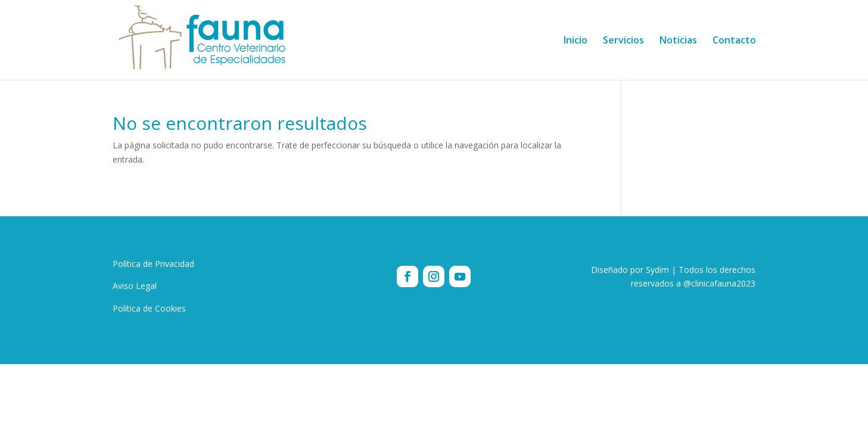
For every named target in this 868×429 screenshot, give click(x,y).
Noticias (678, 41)
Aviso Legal (135, 286)
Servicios (623, 41)
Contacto (734, 41)
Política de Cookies (149, 308)
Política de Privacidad (153, 264)
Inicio (575, 41)
